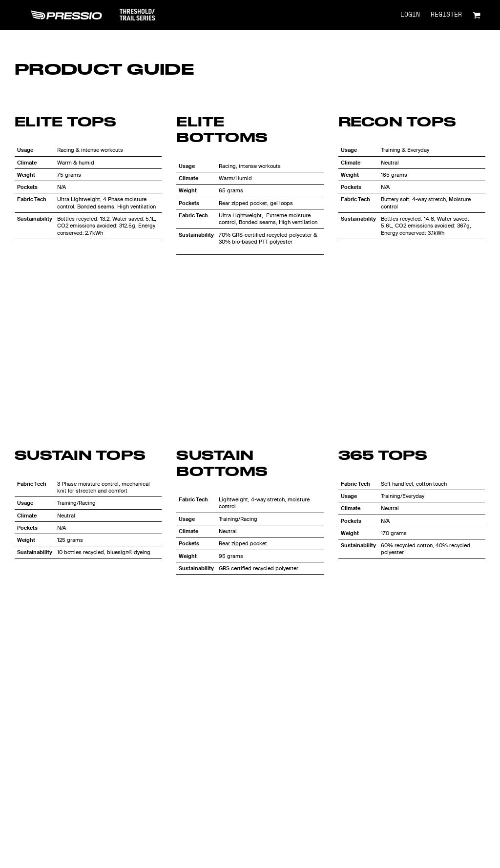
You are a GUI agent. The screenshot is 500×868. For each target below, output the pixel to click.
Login (410, 15)
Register (446, 15)
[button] (477, 15)
